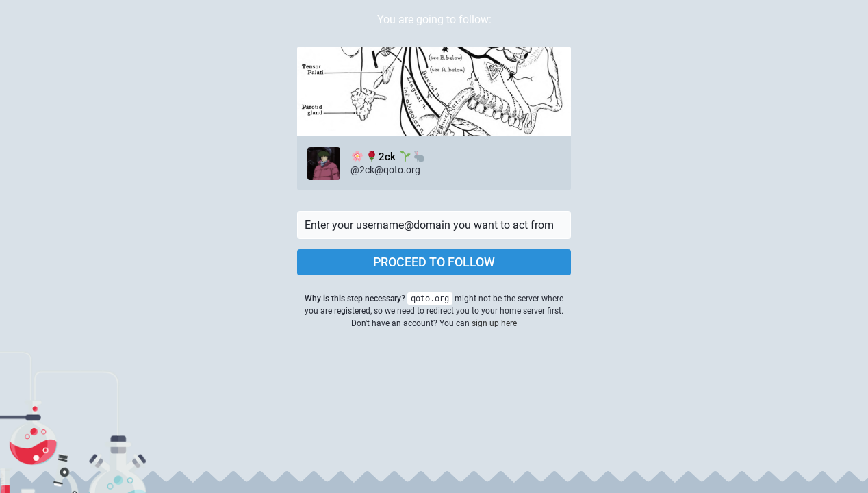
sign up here (494, 323)
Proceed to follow (434, 262)
